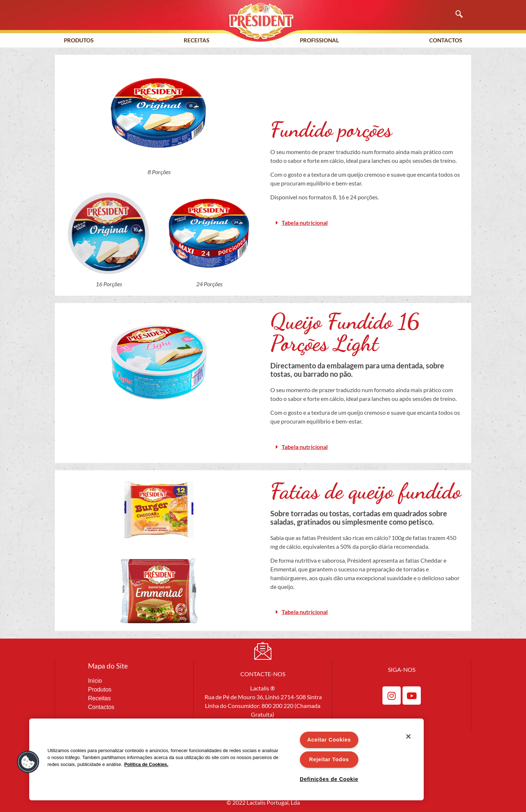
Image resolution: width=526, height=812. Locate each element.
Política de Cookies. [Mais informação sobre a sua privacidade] (146, 764)
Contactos (446, 40)
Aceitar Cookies (329, 740)
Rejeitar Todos (329, 759)
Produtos (79, 40)
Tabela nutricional (305, 223)
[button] (367, 223)
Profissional (319, 40)
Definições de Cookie (329, 779)
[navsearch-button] (456, 15)
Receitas (197, 40)
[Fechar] (408, 736)
